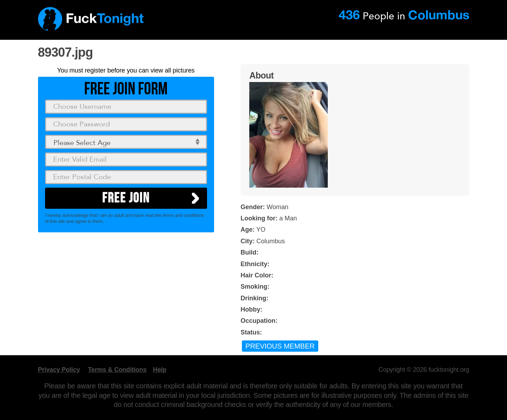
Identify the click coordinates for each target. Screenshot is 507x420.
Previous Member (280, 346)
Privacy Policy (59, 370)
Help (159, 370)
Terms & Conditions (117, 370)
